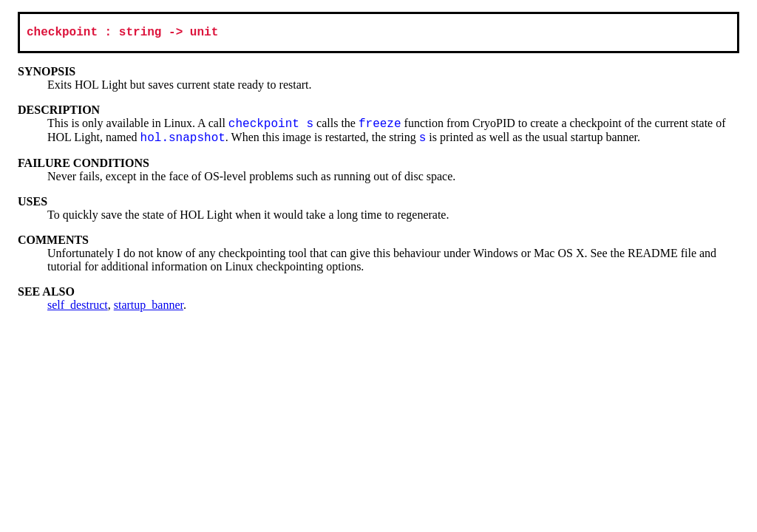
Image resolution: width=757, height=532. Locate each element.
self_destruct (78, 308)
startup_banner (149, 308)
